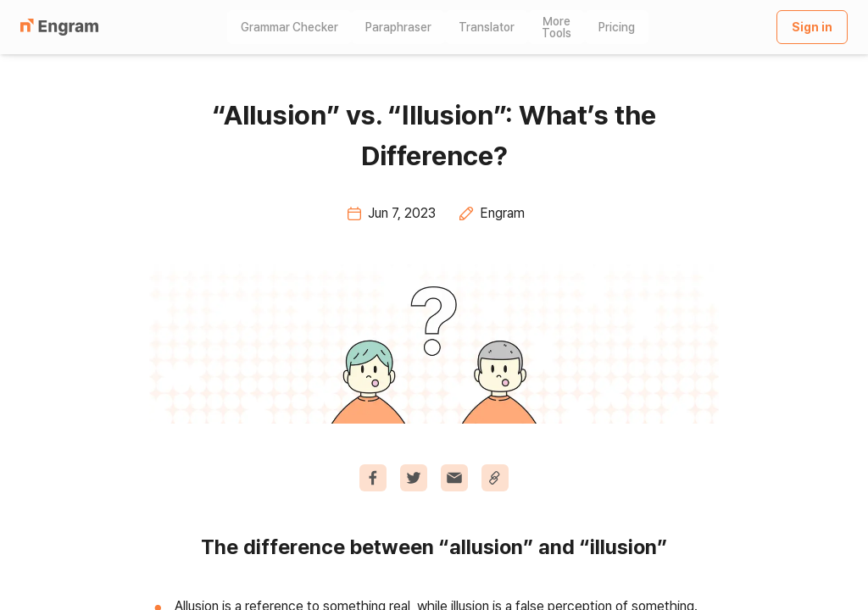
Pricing (617, 27)
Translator (487, 27)
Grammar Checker (289, 27)
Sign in (812, 27)
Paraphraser (398, 27)
